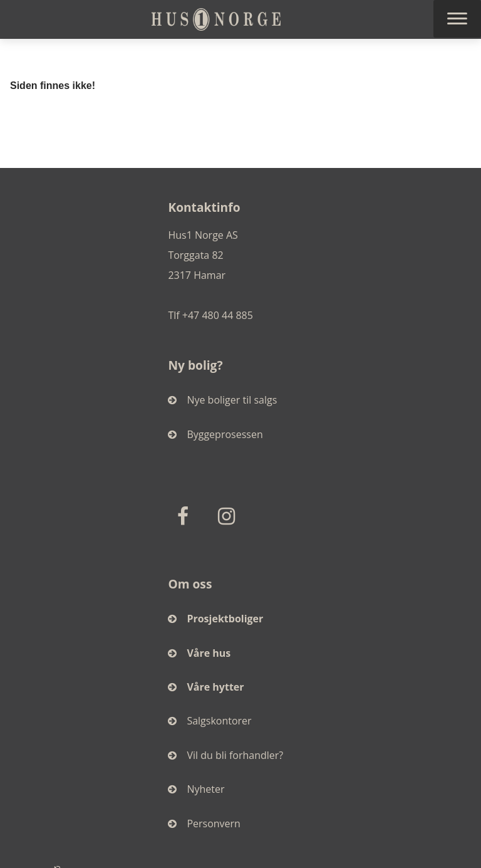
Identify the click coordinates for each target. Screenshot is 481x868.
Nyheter (196, 789)
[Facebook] (185, 516)
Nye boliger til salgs (222, 400)
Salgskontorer (209, 721)
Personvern (204, 824)
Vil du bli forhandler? (225, 755)
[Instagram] (229, 516)
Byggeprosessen (215, 434)
